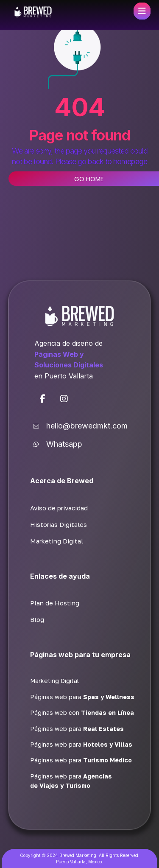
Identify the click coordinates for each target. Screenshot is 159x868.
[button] (43, 399)
